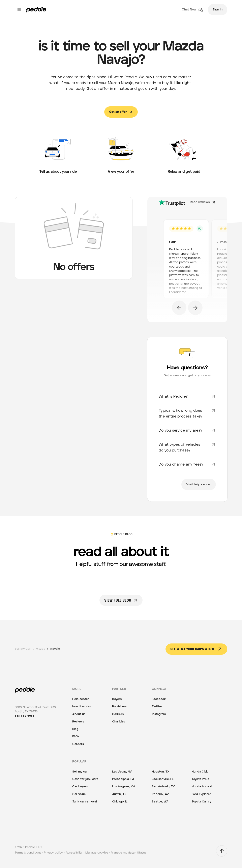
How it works (82, 707)
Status (142, 853)
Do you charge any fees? (187, 464)
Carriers (118, 714)
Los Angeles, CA (124, 787)
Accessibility (74, 853)
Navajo (55, 649)
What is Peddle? (187, 396)
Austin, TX (119, 794)
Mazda (42, 649)
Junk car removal (85, 802)
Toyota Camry (202, 802)
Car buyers (80, 787)
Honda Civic (200, 772)
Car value (79, 794)
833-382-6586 (25, 716)
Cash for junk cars (85, 779)
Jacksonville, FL (163, 779)
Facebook (159, 699)
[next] (195, 308)
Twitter (157, 707)
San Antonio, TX (163, 787)
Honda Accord (202, 787)
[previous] (179, 308)
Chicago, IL (120, 802)
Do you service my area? (187, 430)
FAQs (76, 737)
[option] (187, 260)
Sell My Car (25, 649)
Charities (118, 722)
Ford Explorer (201, 794)
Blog (75, 729)
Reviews (78, 722)
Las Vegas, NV (122, 772)
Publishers (119, 707)
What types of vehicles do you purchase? (187, 447)
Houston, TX (161, 772)
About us (79, 714)
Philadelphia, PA (123, 779)
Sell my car (80, 772)
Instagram (159, 714)
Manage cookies (97, 853)
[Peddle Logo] (36, 10)
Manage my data (123, 853)
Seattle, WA (160, 802)
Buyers (117, 699)
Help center (81, 699)
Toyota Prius (200, 779)
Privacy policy (53, 853)
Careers (78, 744)
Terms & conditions (28, 853)
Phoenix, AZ (160, 794)
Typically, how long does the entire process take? (187, 413)
